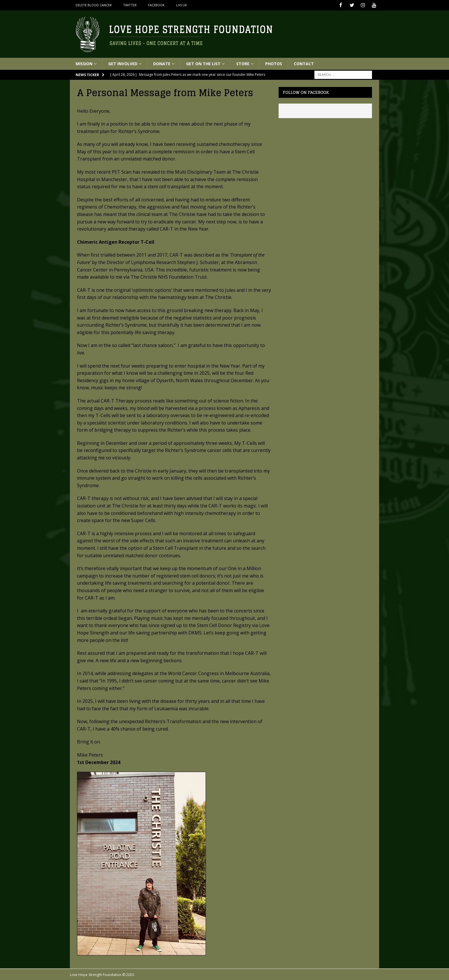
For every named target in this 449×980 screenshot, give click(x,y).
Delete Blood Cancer (94, 5)
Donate (162, 63)
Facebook (156, 5)
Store (243, 63)
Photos (274, 63)
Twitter (130, 5)
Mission (84, 63)
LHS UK (182, 5)
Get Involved (123, 63)
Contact (304, 63)
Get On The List (203, 63)
